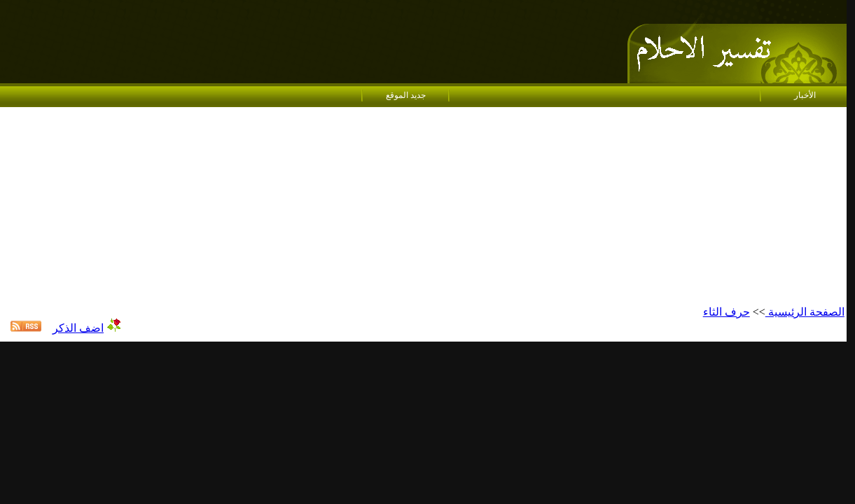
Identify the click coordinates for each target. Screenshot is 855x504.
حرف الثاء (727, 312)
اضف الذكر (78, 328)
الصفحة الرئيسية (805, 312)
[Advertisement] (423, 207)
